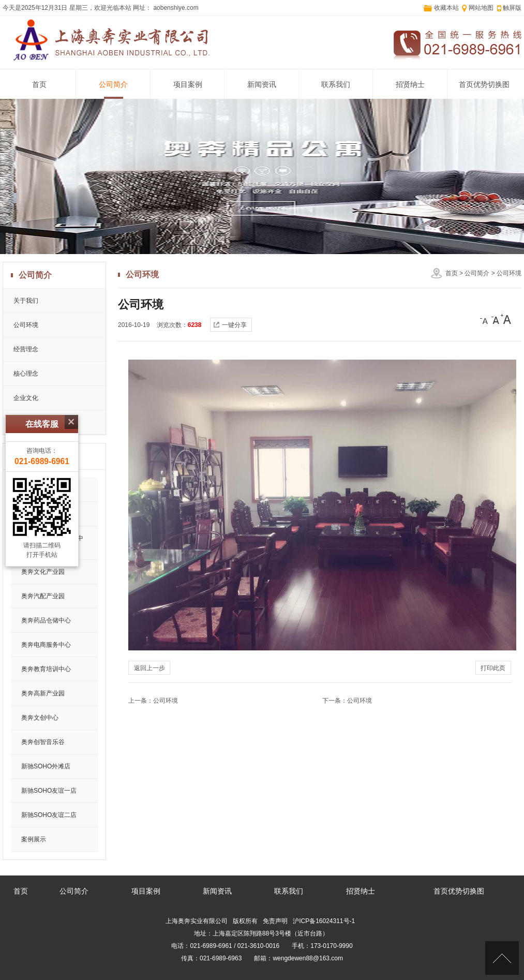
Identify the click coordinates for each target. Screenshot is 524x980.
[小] (485, 319)
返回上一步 (149, 668)
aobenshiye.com (175, 8)
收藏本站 (446, 8)
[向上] (502, 958)
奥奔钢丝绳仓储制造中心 (52, 543)
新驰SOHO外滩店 (46, 766)
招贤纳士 (410, 85)
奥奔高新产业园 (43, 693)
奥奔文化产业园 (43, 572)
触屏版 (512, 8)
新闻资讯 (262, 85)
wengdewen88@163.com (308, 958)
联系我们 (336, 85)
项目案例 (188, 85)
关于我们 (26, 301)
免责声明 (275, 921)
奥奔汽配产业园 (43, 596)
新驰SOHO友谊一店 (49, 791)
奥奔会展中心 (40, 514)
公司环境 (509, 273)
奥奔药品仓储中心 (46, 620)
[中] (496, 319)
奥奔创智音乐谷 (43, 742)
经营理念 (26, 349)
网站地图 (481, 8)
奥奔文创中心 (40, 718)
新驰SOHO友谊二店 (49, 815)
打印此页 (493, 668)
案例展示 (34, 839)
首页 (39, 85)
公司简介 (113, 85)
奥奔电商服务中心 (46, 645)
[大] (506, 319)
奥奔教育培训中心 (46, 669)
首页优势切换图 (484, 85)
